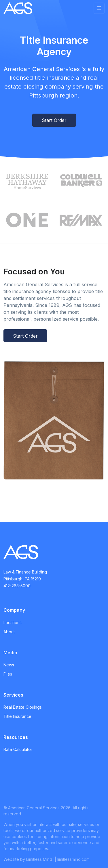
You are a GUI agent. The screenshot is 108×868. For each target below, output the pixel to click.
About (9, 632)
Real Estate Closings (23, 707)
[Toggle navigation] (99, 8)
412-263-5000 (17, 586)
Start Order (54, 120)
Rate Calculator (18, 749)
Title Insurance (17, 716)
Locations (13, 623)
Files (8, 674)
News (9, 665)
